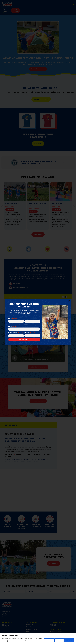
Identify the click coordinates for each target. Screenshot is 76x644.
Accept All (69, 640)
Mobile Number (16, 333)
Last (26, 324)
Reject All (59, 640)
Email (13, 326)
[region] (38, 639)
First (9, 324)
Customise (49, 640)
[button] (69, 301)
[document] (38, 322)
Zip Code (30, 333)
